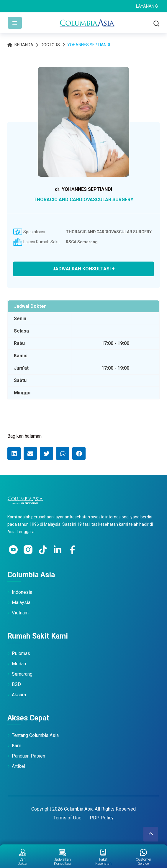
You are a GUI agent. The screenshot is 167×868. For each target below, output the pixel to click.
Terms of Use (67, 818)
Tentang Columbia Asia (35, 735)
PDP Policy (102, 818)
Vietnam (20, 613)
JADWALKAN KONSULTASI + (84, 269)
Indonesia (22, 592)
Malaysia (21, 602)
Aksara (19, 695)
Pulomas (21, 653)
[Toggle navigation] (15, 23)
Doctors (50, 45)
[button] (14, 453)
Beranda (20, 45)
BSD (16, 684)
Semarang (22, 674)
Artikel (18, 766)
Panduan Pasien (28, 756)
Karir (17, 746)
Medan (19, 664)
